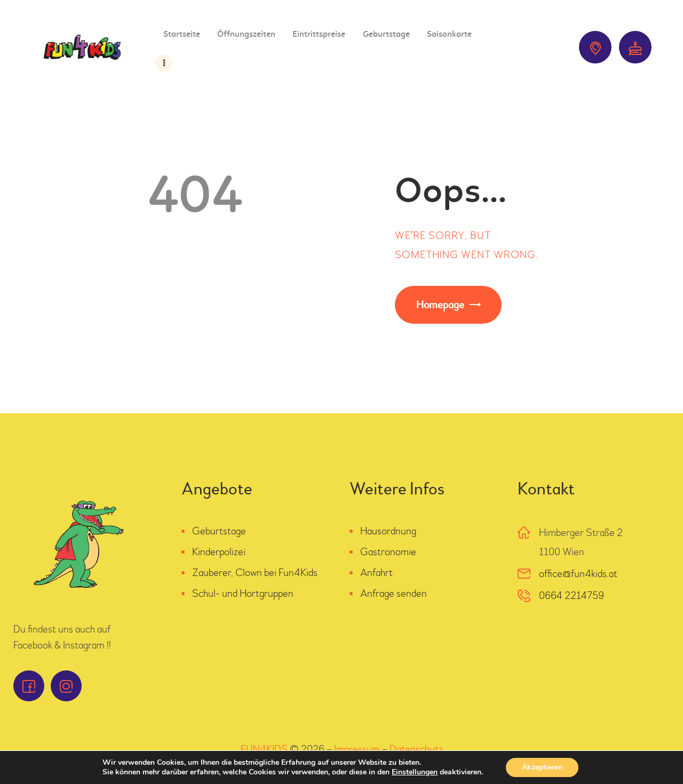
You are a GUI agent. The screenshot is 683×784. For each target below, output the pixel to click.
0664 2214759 (571, 595)
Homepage (440, 305)
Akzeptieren (542, 767)
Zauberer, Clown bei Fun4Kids (255, 573)
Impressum (357, 749)
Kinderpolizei (219, 552)
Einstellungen (415, 772)
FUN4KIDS (264, 749)
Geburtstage (219, 531)
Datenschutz (416, 749)
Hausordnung (388, 531)
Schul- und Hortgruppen (243, 593)
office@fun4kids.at (578, 574)
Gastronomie (388, 552)
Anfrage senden (394, 593)
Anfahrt (376, 573)
